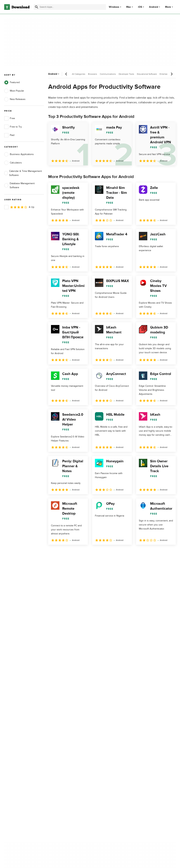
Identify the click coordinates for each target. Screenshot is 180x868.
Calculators (13, 163)
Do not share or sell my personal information (107, 736)
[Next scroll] (172, 74)
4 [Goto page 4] (79, 552)
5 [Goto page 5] (88, 552)
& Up (19, 207)
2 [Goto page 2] (61, 552)
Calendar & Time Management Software (23, 173)
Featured (12, 82)
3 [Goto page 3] (70, 552)
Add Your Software (59, 723)
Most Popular (14, 91)
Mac (129, 7)
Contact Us (55, 729)
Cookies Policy (102, 729)
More (169, 7)
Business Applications (19, 154)
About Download (58, 717)
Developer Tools (126, 74)
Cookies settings (103, 745)
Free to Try (13, 127)
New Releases (15, 99)
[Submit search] (37, 7)
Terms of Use (101, 723)
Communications (108, 74)
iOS (140, 7)
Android (154, 7)
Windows (114, 7)
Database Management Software (19, 185)
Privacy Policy (102, 717)
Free (10, 118)
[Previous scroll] (66, 74)
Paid (9, 135)
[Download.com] (17, 7)
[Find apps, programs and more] (70, 7)
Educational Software (147, 74)
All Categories (79, 74)
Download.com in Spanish (63, 735)
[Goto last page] (169, 552)
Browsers (93, 74)
